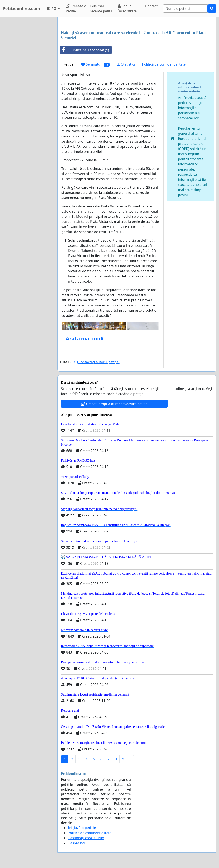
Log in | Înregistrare (127, 9)
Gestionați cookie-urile (86, 838)
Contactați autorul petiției (97, 362)
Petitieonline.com (21, 8)
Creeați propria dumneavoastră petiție (114, 404)
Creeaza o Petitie (76, 9)
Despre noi (76, 843)
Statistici (126, 64)
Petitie (68, 64)
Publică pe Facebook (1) (84, 50)
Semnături (95, 64)
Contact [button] (152, 6)
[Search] (185, 9)
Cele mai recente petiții (101, 9)
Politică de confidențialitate (164, 64)
